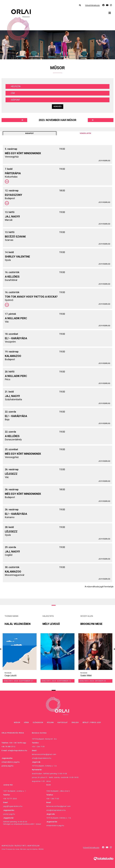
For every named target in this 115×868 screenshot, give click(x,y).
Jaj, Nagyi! (12, 217)
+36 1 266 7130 (38, 747)
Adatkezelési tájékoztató (14, 846)
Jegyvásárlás (104, 161)
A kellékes (12, 277)
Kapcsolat (63, 722)
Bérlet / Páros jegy (92, 722)
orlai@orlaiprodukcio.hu (17, 751)
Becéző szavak (15, 237)
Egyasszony (14, 195)
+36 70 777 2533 (10, 799)
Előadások (38, 722)
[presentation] (1, 649)
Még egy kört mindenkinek (23, 153)
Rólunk (50, 722)
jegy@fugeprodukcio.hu (13, 806)
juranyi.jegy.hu (8, 766)
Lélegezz (11, 474)
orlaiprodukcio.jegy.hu (11, 762)
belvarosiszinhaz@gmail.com (44, 754)
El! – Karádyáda (16, 338)
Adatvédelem (33, 846)
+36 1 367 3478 (15, 743)
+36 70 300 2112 (8, 747)
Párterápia (13, 173)
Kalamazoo (13, 356)
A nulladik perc (16, 318)
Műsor (17, 722)
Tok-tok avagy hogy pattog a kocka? (31, 297)
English (75, 722)
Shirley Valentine (17, 257)
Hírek (26, 722)
